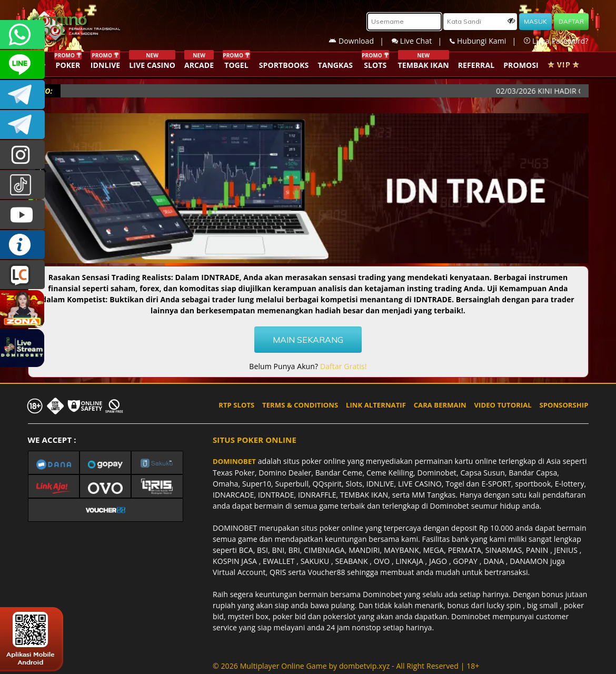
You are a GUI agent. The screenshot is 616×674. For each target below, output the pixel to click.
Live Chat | (421, 41)
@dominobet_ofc (22, 185)
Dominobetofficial (22, 95)
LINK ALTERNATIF (376, 405)
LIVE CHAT (22, 275)
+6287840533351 (22, 34)
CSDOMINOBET (22, 65)
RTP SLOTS (236, 405)
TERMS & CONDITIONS (300, 405)
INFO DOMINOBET (22, 245)
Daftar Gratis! (344, 366)
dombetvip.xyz (364, 666)
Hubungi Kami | (487, 41)
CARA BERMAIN (440, 405)
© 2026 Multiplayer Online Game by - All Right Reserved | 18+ (346, 666)
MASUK (535, 21)
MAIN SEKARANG (308, 340)
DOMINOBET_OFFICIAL (22, 125)
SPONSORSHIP (564, 405)
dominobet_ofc (22, 155)
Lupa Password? (556, 41)
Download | (360, 41)
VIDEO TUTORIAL (503, 405)
